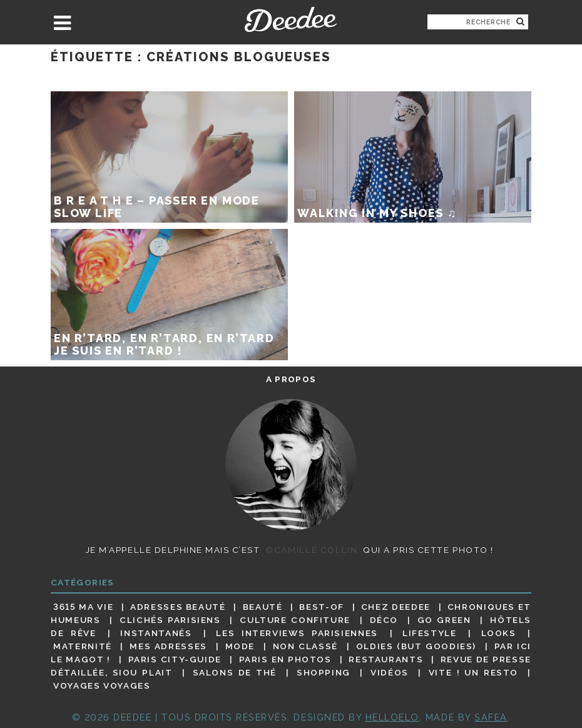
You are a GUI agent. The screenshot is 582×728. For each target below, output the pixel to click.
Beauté (263, 607)
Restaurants (386, 659)
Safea (491, 717)
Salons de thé (235, 672)
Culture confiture (295, 620)
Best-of (321, 607)
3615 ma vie (83, 607)
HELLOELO (392, 717)
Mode (240, 646)
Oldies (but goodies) (416, 646)
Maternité (83, 646)
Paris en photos (285, 659)
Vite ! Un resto (473, 672)
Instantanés (156, 633)
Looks (499, 633)
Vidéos (390, 672)
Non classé (305, 646)
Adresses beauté (178, 607)
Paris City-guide (175, 659)
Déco (384, 620)
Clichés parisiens (170, 620)
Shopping (324, 672)
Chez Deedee (396, 607)
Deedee (291, 19)
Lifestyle (430, 633)
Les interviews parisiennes (297, 633)
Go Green (444, 620)
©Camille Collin (311, 550)
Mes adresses (168, 646)
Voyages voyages (102, 686)
